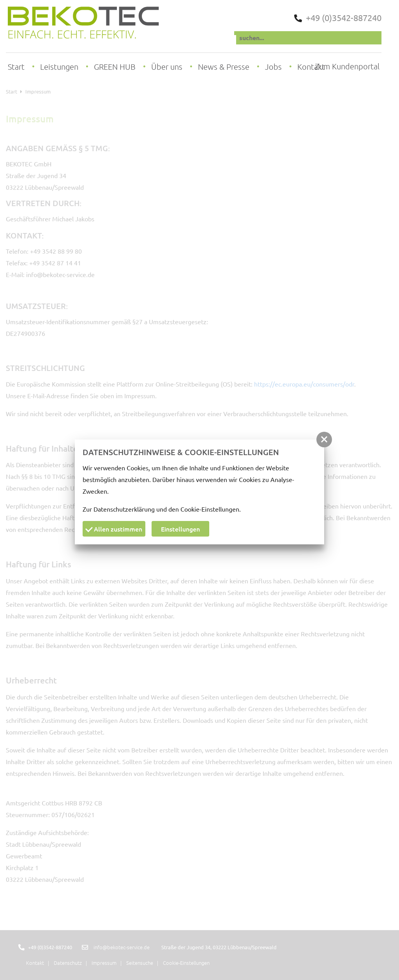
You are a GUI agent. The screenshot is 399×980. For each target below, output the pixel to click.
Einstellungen (180, 529)
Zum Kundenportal (347, 67)
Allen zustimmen (114, 529)
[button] (324, 440)
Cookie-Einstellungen (210, 509)
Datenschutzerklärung (124, 509)
